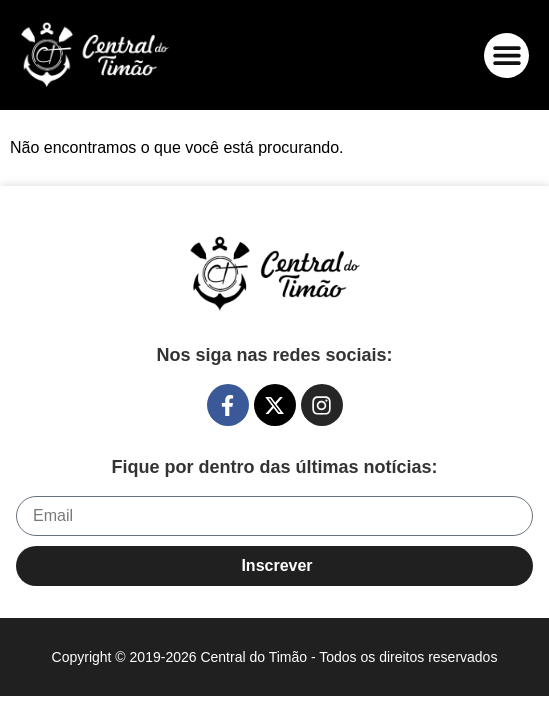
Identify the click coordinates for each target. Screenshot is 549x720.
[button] (506, 55)
